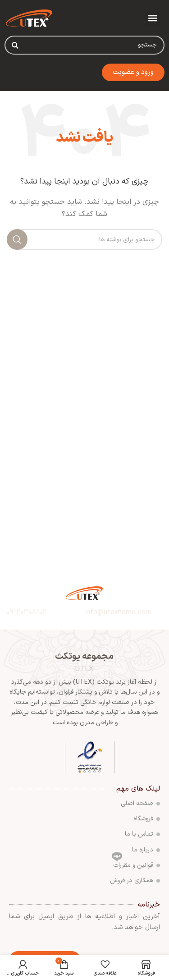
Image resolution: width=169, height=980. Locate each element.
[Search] (15, 45)
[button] (153, 18)
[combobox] (84, 45)
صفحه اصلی (140, 803)
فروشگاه (147, 819)
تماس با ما (142, 834)
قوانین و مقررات (136, 864)
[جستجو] (84, 239)
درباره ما (146, 850)
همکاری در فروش (135, 881)
